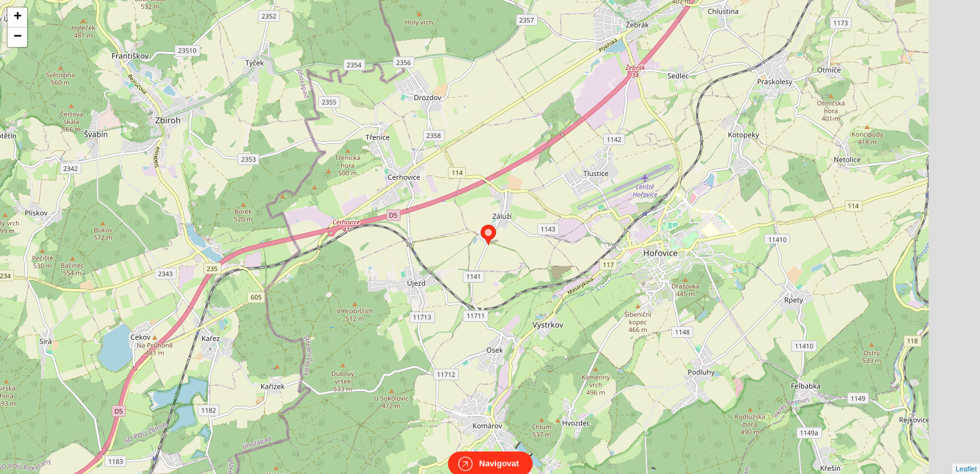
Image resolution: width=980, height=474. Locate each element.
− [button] (18, 37)
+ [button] (18, 17)
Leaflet (966, 457)
